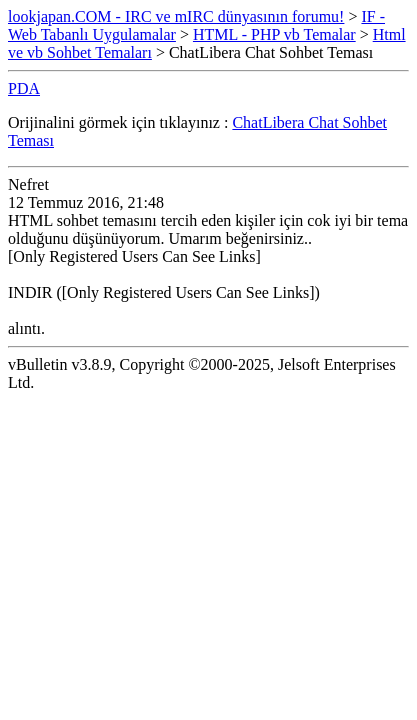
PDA (24, 88)
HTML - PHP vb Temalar (274, 34)
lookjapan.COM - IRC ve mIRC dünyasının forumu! (176, 16)
